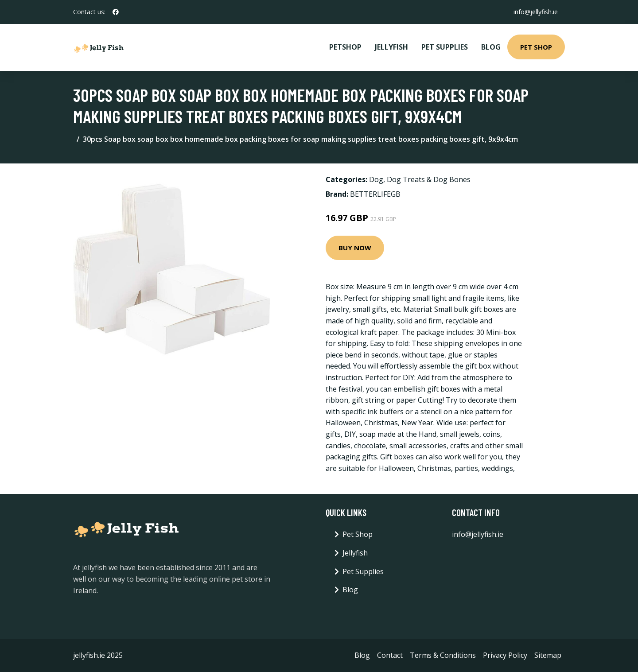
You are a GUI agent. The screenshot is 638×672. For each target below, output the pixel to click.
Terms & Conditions (443, 655)
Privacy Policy (505, 655)
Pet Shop (536, 47)
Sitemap (548, 655)
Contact (390, 655)
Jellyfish (391, 47)
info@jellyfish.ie (536, 12)
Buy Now (355, 248)
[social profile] (116, 12)
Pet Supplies (445, 47)
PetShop (345, 47)
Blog (491, 47)
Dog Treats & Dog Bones (429, 179)
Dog (376, 179)
